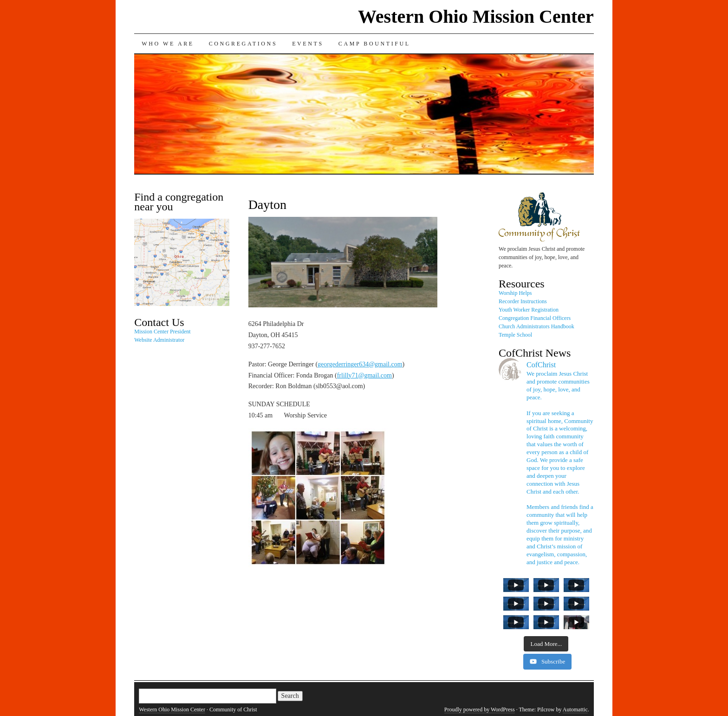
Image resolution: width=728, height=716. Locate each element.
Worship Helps (515, 293)
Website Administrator (159, 340)
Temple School (515, 335)
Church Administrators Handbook (536, 326)
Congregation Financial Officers (535, 318)
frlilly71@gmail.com (364, 375)
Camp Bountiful (374, 44)
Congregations (243, 44)
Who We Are (168, 44)
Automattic (575, 709)
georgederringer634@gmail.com (360, 364)
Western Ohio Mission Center (476, 16)
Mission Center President (162, 332)
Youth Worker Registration (529, 310)
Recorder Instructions (523, 301)
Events (308, 44)
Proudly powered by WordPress (480, 709)
